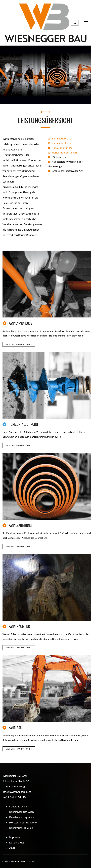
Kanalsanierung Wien (22, 817)
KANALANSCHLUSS (20, 323)
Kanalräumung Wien (21, 828)
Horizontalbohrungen (64, 152)
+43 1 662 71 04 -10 (14, 797)
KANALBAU (15, 728)
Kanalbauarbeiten (62, 138)
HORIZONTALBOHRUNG (23, 424)
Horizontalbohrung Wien (24, 822)
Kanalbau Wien (18, 806)
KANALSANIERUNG (20, 525)
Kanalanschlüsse (61, 143)
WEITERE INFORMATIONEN (19, 344)
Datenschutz (17, 842)
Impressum (16, 837)
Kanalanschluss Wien (21, 812)
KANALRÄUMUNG (19, 626)
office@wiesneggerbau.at (17, 792)
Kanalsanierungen (62, 148)
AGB (12, 848)
